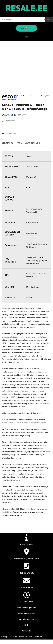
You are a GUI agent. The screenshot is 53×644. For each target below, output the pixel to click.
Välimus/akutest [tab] (29, 143)
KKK (26, 625)
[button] (26, 36)
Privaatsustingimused (27, 608)
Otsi (49, 20)
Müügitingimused (27, 619)
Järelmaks (27, 631)
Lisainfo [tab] (8, 143)
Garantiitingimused (26, 613)
